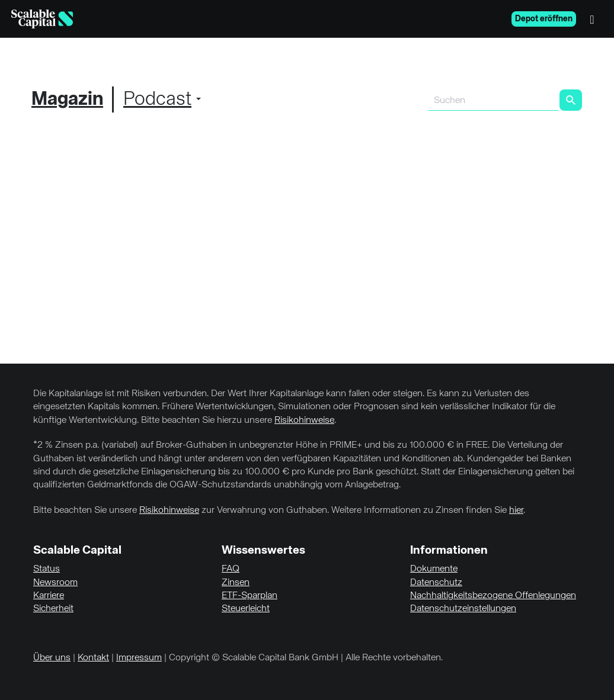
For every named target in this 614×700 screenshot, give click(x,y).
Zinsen (236, 583)
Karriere (49, 596)
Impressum (139, 658)
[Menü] (595, 19)
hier (516, 510)
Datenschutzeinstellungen (463, 609)
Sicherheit (53, 609)
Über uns (52, 658)
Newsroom (55, 583)
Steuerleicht (246, 609)
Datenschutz (436, 583)
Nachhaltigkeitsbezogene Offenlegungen (493, 596)
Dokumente (434, 569)
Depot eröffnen (544, 19)
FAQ (231, 569)
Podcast (157, 99)
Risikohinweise (304, 420)
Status (47, 569)
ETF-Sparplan (250, 596)
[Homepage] (42, 19)
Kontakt (93, 658)
